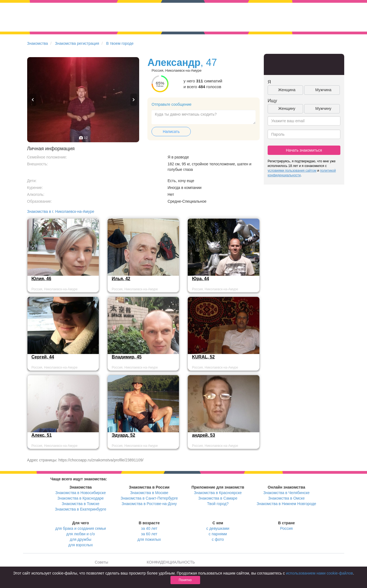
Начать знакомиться (304, 150)
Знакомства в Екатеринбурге (81, 509)
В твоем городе (120, 43)
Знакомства (38, 43)
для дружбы (80, 539)
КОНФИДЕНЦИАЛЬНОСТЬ (171, 562)
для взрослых (81, 545)
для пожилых (149, 539)
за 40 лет (149, 528)
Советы (101, 562)
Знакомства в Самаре (218, 498)
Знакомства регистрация (77, 43)
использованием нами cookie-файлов (320, 573)
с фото (218, 539)
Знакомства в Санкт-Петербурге (149, 498)
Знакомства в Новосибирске (81, 493)
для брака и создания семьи (81, 528)
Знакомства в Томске (81, 504)
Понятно (185, 580)
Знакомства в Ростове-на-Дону (149, 504)
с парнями (218, 534)
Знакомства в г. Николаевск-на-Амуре (61, 211)
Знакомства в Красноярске (218, 493)
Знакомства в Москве (149, 493)
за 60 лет (149, 534)
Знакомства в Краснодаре (81, 498)
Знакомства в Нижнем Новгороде (286, 504)
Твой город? (218, 504)
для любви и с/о (80, 534)
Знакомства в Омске (286, 498)
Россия (287, 528)
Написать (171, 132)
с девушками (218, 528)
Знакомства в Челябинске (286, 493)
